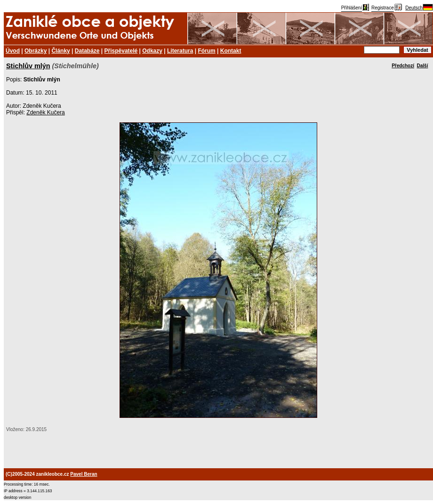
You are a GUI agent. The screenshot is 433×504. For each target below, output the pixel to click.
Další (423, 66)
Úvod (13, 51)
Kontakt (231, 51)
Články (60, 51)
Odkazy (152, 51)
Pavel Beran (84, 474)
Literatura (180, 51)
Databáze (87, 51)
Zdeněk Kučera (45, 112)
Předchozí (403, 66)
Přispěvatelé (121, 51)
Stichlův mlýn (28, 66)
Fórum (206, 51)
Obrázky (36, 51)
